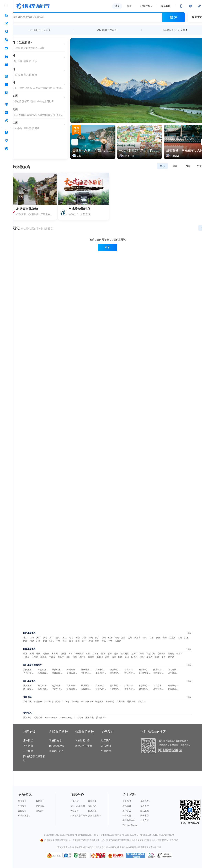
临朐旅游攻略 (145, 686)
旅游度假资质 (162, 840)
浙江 (145, 638)
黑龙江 (172, 638)
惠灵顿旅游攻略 (59, 686)
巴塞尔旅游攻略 (45, 689)
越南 (116, 654)
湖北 (51, 641)
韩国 (103, 654)
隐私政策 (145, 811)
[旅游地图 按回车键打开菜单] (7, 93)
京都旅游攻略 (44, 673)
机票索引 (22, 806)
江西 (180, 638)
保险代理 (92, 806)
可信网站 (98, 855)
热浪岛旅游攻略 (161, 670)
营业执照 (127, 816)
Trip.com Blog (72, 702)
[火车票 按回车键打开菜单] (7, 32)
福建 (32, 641)
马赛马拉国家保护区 (44, 88)
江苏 (152, 638)
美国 (127, 657)
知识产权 (145, 820)
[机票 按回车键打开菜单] (7, 24)
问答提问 (79, 718)
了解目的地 (55, 740)
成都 (42, 48)
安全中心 (145, 816)
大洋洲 (55, 654)
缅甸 (142, 657)
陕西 (78, 641)
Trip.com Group (130, 825)
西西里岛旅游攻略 (176, 686)
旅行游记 (49, 702)
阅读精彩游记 (56, 746)
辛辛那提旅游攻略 (31, 673)
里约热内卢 (60, 115)
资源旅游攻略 (145, 670)
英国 (68, 657)
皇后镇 (27, 128)
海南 (71, 638)
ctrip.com (70, 835)
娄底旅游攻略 (174, 689)
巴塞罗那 (26, 75)
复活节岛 (32, 115)
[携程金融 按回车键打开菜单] (7, 121)
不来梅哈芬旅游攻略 (105, 673)
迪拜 (20, 61)
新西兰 (91, 657)
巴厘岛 (179, 654)
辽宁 (84, 641)
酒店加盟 (92, 811)
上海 (17, 48)
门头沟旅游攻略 (132, 686)
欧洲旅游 (110, 702)
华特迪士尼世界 (45, 101)
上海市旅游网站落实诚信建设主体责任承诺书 (140, 847)
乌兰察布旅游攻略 (162, 686)
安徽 (158, 638)
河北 (25, 641)
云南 (78, 638)
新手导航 (28, 751)
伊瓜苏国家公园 (17, 115)
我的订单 (145, 6)
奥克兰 (36, 128)
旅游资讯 (89, 718)
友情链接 (92, 801)
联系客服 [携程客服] (166, 6)
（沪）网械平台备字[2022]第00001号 (117, 840)
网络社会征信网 (70, 855)
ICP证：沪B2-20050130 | (105, 835)
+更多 (189, 633)
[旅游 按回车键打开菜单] (7, 40)
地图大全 (131, 702)
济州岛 (35, 657)
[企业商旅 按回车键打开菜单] (7, 132)
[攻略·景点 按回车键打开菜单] (7, 85)
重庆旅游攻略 (116, 673)
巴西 (120, 657)
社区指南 (28, 746)
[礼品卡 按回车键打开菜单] (7, 113)
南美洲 (46, 654)
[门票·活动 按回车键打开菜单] (7, 48)
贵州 (130, 638)
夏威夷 (150, 657)
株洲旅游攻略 (160, 673)
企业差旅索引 (24, 816)
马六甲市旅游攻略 (60, 689)
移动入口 (142, 702)
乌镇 (110, 641)
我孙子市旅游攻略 (104, 670)
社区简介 (106, 740)
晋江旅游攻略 (131, 673)
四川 (97, 638)
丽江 (58, 638)
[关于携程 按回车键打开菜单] (7, 149)
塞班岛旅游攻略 (132, 670)
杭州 (97, 641)
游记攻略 (38, 718)
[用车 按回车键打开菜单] (7, 65)
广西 (38, 641)
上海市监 (56, 856)
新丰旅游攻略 (29, 689)
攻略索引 (40, 801)
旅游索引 (22, 811)
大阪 (35, 61)
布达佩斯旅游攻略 (104, 689)
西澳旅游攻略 (131, 689)
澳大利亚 (125, 654)
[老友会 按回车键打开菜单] (7, 141)
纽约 (33, 101)
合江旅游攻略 (116, 686)
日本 (71, 654)
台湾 (104, 638)
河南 (117, 638)
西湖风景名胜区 (30, 48)
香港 (45, 638)
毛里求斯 (161, 654)
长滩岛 (26, 657)
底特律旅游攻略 (161, 689)
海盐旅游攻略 (44, 670)
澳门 (38, 638)
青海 (71, 641)
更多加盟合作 (94, 816)
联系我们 (127, 806)
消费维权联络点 (151, 855)
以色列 (134, 657)
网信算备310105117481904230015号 (157, 835)
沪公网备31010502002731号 (55, 840)
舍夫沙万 (14, 88)
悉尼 (20, 128)
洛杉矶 (26, 101)
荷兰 (107, 657)
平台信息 (174, 840)
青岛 (104, 641)
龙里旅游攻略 (73, 686)
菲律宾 (52, 657)
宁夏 (58, 641)
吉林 (65, 641)
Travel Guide (87, 702)
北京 (25, 638)
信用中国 (116, 855)
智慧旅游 (99, 702)
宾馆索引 (22, 801)
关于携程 (127, 801)
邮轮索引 (40, 811)
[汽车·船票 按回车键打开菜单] (7, 57)
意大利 (134, 654)
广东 (186, 638)
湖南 (123, 638)
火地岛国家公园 (46, 115)
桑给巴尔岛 (26, 88)
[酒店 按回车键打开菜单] (7, 15)
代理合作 (75, 811)
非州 (38, 654)
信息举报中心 (81, 855)
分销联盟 (75, 801)
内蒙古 (137, 638)
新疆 (84, 638)
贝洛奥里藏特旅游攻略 (178, 670)
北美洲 (63, 654)
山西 (165, 638)
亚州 (32, 654)
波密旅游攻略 (116, 670)
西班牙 (61, 657)
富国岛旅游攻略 (74, 673)
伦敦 (17, 75)
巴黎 (35, 75)
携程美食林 (101, 718)
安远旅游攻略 (44, 686)
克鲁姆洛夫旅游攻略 (105, 686)
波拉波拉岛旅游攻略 (90, 689)
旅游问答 (59, 702)
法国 (142, 654)
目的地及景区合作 (79, 816)
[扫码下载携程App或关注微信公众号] (181, 6)
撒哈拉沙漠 (60, 88)
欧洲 (25, 654)
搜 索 (174, 17)
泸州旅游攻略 (73, 670)
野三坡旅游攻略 (88, 670)
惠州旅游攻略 (145, 689)
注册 (129, 6)
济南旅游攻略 (29, 670)
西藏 (91, 638)
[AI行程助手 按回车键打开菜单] (7, 76)
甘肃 (45, 641)
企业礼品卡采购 (78, 806)
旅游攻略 (38, 702)
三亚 (65, 638)
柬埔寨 (82, 657)
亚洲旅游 (121, 702)
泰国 (88, 654)
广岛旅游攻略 (116, 689)
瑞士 (114, 657)
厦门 (51, 638)
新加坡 (95, 654)
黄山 (91, 641)
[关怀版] (199, 6)
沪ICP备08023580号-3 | (129, 835)
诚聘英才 (145, 806)
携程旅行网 (33, 6)
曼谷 (164, 657)
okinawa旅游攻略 (147, 673)
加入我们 (106, 746)
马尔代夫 (151, 654)
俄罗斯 (171, 657)
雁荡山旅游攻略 (59, 670)
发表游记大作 (82, 740)
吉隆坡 (27, 61)
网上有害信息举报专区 (136, 855)
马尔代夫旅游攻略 (89, 673)
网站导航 (40, 806)
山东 (110, 638)
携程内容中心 (129, 820)
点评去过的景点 (84, 746)
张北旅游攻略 (58, 673)
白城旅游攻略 (73, 689)
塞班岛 (44, 657)
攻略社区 (27, 702)
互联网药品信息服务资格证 (85, 840)
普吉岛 (171, 654)
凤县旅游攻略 (87, 686)
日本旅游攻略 (174, 673)
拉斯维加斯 (15, 101)
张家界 (118, 641)
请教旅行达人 (56, 751)
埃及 (75, 657)
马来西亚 (79, 654)
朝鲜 (110, 654)
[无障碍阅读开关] (190, 6)
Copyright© (49, 835)
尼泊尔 (100, 657)
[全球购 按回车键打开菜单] (7, 104)
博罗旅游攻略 (29, 686)
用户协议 (28, 740)
